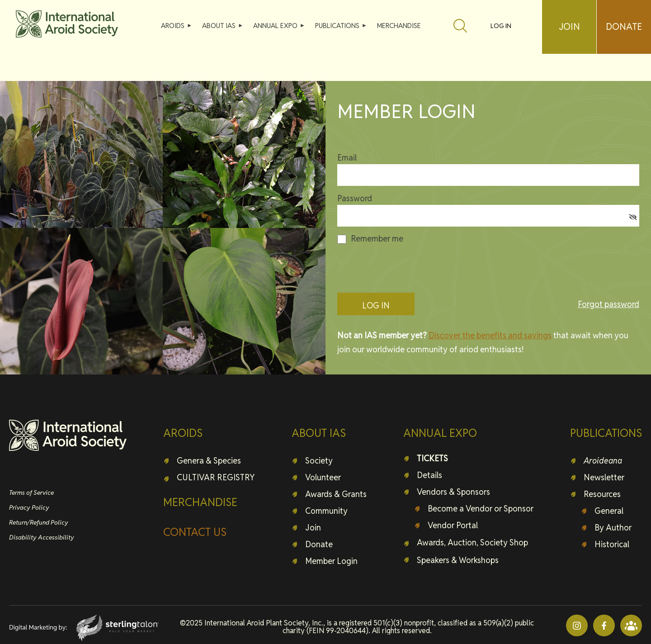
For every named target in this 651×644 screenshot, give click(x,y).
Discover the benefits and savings (490, 335)
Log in (501, 26)
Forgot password (609, 304)
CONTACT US (195, 532)
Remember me (377, 239)
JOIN (569, 27)
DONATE (624, 27)
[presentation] (406, 268)
